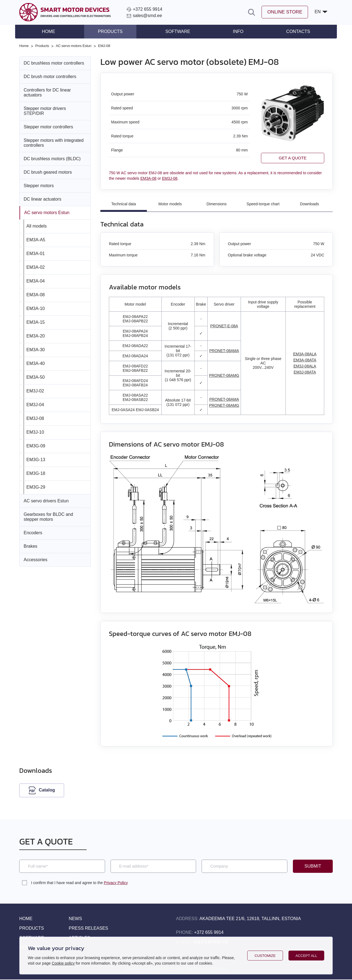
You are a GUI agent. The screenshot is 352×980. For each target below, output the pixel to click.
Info (236, 31)
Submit (313, 867)
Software (178, 31)
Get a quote (292, 158)
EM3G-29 (36, 487)
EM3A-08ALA (305, 354)
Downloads (310, 204)
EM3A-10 (36, 308)
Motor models (170, 204)
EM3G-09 (36, 445)
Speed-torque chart (263, 204)
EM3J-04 (35, 404)
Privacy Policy (116, 883)
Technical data (124, 204)
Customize (265, 956)
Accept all (306, 956)
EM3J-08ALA (305, 366)
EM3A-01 (36, 253)
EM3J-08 (35, 418)
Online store (283, 12)
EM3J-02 (35, 390)
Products (113, 31)
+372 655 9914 (209, 933)
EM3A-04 (36, 280)
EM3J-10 (35, 432)
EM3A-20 (36, 335)
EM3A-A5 (36, 239)
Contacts (293, 31)
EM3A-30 (36, 349)
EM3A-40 (36, 363)
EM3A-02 (36, 267)
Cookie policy (63, 963)
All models (37, 225)
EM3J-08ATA (305, 372)
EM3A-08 (36, 294)
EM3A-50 (36, 377)
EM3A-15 (36, 322)
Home (53, 31)
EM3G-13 (36, 459)
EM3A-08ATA (305, 360)
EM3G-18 (36, 473)
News (75, 919)
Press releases (88, 929)
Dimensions (217, 204)
